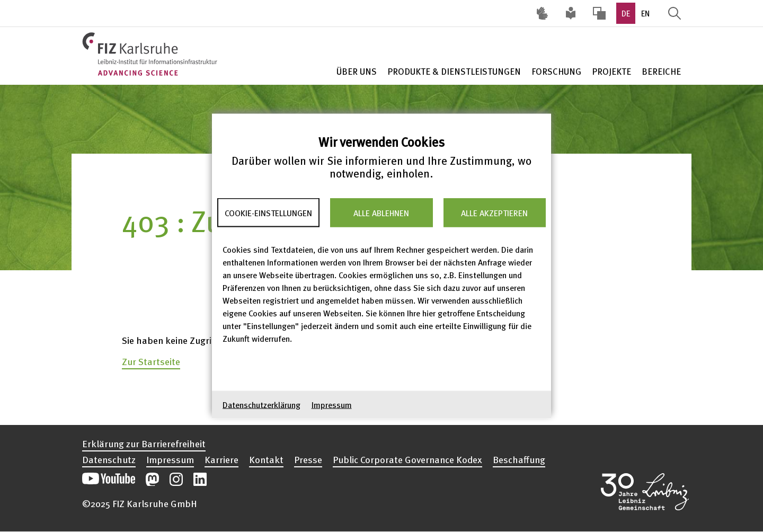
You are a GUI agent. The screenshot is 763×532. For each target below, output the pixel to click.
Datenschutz (109, 459)
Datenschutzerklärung (261, 405)
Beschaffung (519, 459)
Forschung (556, 71)
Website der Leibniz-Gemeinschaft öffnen (645, 492)
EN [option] (645, 13)
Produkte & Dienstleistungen (454, 71)
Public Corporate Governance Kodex (407, 459)
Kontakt (266, 459)
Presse (308, 459)
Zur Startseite (151, 361)
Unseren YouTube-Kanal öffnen (109, 479)
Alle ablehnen (381, 212)
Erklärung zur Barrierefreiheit (144, 444)
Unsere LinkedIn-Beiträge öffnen (200, 479)
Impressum (332, 405)
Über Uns (357, 71)
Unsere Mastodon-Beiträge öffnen (152, 479)
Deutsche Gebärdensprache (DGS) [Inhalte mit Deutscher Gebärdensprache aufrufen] (542, 13)
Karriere (221, 459)
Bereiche (661, 71)
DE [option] (626, 13)
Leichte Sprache (571, 13)
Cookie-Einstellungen (268, 212)
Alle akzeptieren (494, 212)
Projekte (611, 71)
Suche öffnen (675, 13)
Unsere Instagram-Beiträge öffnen (176, 479)
